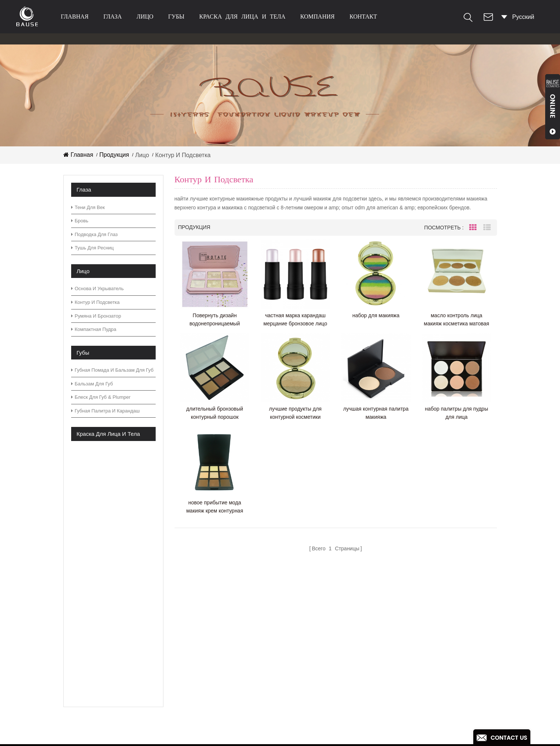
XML (210, 688)
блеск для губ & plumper (101, 397)
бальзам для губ (92, 384)
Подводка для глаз (95, 234)
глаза (113, 17)
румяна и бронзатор (96, 316)
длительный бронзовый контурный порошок (215, 413)
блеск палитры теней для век (323, 691)
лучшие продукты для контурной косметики (295, 413)
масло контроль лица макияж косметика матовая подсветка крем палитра (457, 320)
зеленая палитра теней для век (326, 608)
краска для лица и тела (242, 17)
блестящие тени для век (316, 703)
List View (487, 228)
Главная (75, 17)
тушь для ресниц (92, 248)
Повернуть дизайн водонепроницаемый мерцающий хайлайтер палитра (215, 320)
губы (176, 17)
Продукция (114, 155)
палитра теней (303, 620)
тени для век (88, 207)
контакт (363, 17)
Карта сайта (220, 676)
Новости (215, 652)
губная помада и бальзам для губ (112, 370)
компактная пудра (94, 329)
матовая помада (305, 715)
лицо (145, 17)
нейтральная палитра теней (321, 632)
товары (213, 608)
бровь (80, 221)
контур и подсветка (95, 302)
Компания (317, 17)
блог (210, 641)
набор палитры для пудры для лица (457, 413)
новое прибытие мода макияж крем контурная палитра (215, 507)
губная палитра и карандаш (105, 411)
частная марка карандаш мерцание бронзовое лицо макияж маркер (295, 320)
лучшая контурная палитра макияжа (376, 413)
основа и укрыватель (97, 289)
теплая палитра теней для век (324, 679)
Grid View (473, 228)
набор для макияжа (376, 315)
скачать (214, 664)
